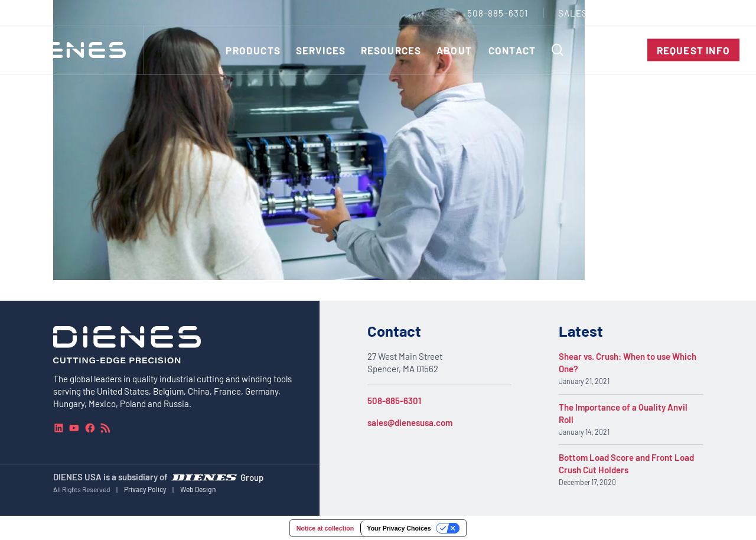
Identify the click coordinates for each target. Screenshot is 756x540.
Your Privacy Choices (399, 528)
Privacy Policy (145, 489)
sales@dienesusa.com (410, 422)
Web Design (198, 489)
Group (252, 477)
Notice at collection (325, 528)
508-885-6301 (394, 401)
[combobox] (712, 13)
